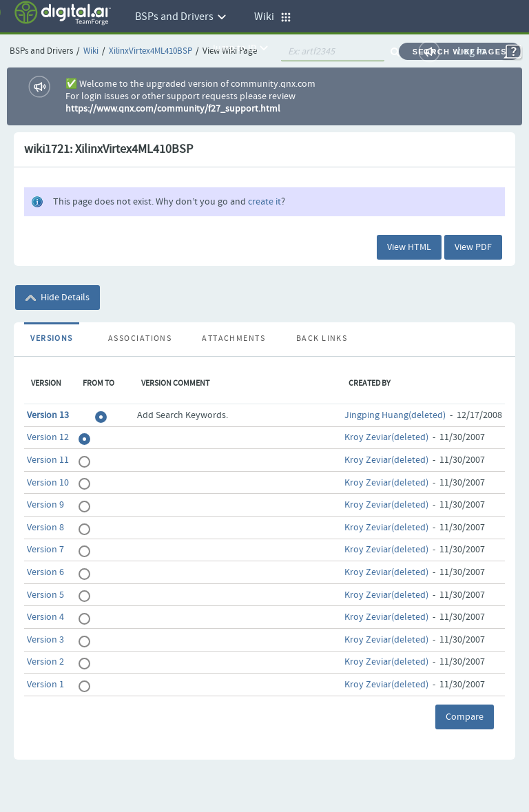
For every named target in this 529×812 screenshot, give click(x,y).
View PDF (473, 247)
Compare (465, 717)
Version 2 (45, 662)
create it (264, 202)
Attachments (234, 339)
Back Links (322, 339)
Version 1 (45, 685)
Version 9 (45, 505)
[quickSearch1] (333, 52)
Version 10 (48, 483)
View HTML (409, 247)
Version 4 (45, 617)
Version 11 (48, 460)
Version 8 (45, 528)
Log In (471, 51)
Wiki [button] (273, 17)
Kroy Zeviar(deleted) (386, 437)
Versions (52, 339)
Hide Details (58, 298)
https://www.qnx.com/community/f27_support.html (173, 109)
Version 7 (45, 550)
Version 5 (45, 595)
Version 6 (45, 572)
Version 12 (48, 437)
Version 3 (45, 640)
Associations (140, 339)
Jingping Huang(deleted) (395, 415)
